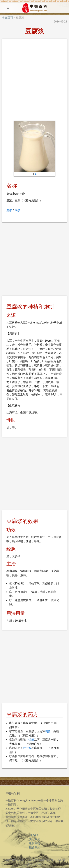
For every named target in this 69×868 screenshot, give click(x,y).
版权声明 (35, 843)
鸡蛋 (48, 731)
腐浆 (9, 210)
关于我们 (35, 839)
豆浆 (17, 210)
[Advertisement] (34, 81)
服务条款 (35, 848)
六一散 (27, 748)
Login (34, 835)
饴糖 (31, 740)
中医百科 (8, 18)
